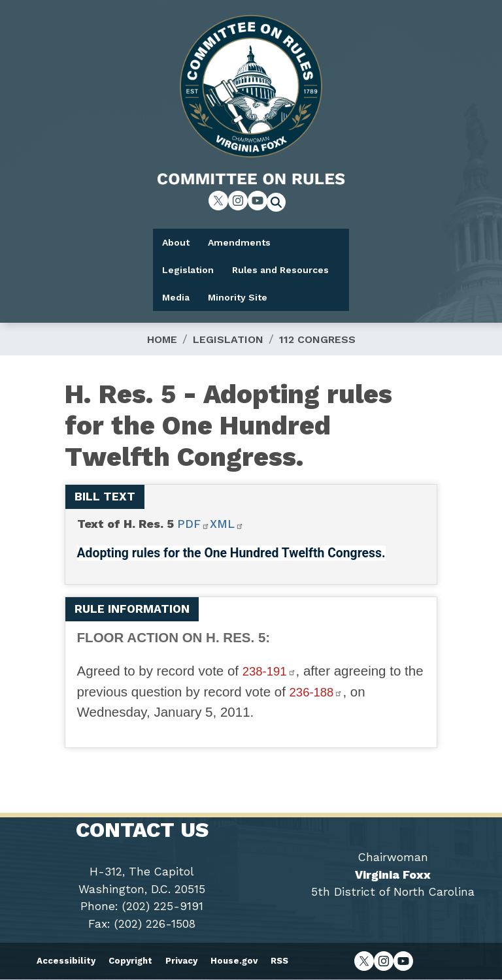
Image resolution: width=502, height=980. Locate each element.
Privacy (181, 961)
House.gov (234, 961)
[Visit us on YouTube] (258, 201)
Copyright (130, 961)
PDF (193, 524)
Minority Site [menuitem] (238, 297)
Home (162, 339)
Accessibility (66, 961)
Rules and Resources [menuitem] (280, 270)
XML (227, 524)
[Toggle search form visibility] (280, 204)
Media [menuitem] (176, 297)
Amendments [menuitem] (239, 242)
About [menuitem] (176, 242)
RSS (279, 961)
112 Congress (317, 339)
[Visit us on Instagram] (238, 201)
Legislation (228, 339)
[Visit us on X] (218, 201)
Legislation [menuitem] (188, 270)
